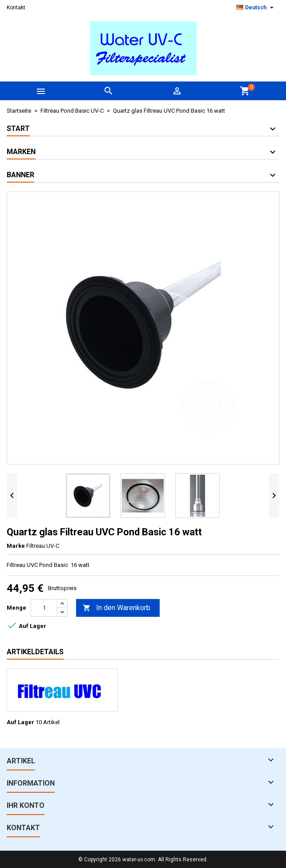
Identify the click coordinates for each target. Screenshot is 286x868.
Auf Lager (20, 722)
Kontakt (16, 8)
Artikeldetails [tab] (35, 652)
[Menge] (44, 608)
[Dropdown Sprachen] (256, 8)
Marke (16, 546)
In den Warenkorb (117, 608)
